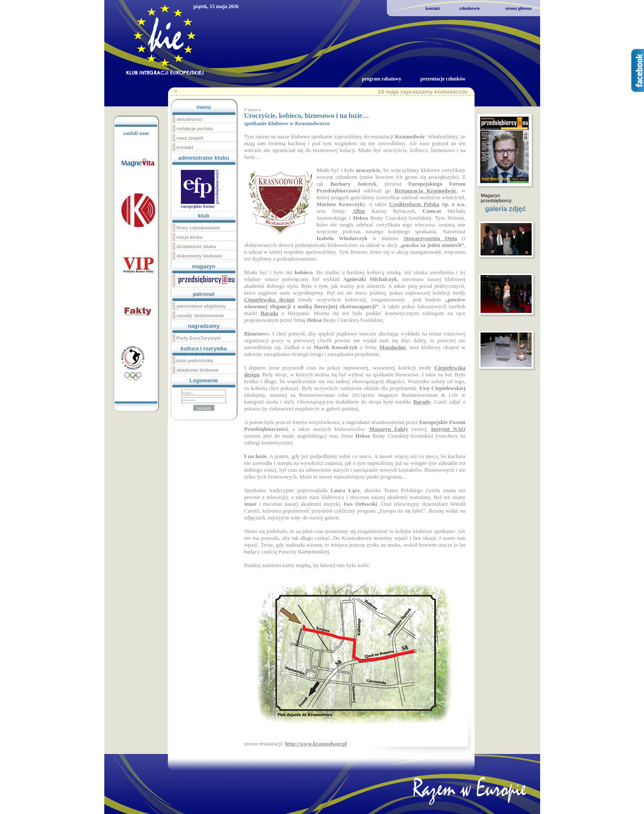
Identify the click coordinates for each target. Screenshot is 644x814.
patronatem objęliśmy (201, 306)
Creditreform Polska (414, 204)
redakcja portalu (195, 129)
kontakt (433, 8)
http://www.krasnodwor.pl (316, 744)
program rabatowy (382, 79)
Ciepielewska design (269, 300)
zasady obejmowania (200, 315)
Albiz (359, 211)
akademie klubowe (198, 370)
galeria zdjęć (506, 209)
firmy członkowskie (199, 228)
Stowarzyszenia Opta (430, 238)
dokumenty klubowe (200, 256)
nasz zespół (190, 138)
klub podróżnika (195, 361)
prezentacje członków (443, 79)
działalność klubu (196, 246)
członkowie (469, 8)
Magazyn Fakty (389, 429)
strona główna (518, 8)
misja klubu (190, 237)
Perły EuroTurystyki (199, 338)
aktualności (190, 119)
